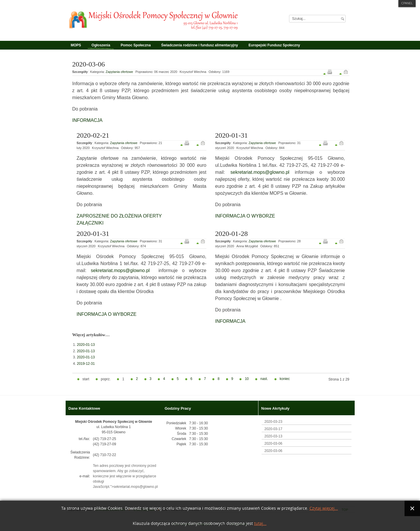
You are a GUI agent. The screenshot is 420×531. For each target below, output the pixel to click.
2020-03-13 (273, 436)
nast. (264, 379)
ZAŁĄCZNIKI (90, 223)
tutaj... (260, 524)
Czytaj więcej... (324, 508)
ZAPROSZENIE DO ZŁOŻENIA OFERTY (119, 216)
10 (247, 379)
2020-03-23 (273, 422)
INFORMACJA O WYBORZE (245, 216)
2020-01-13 (86, 345)
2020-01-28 (232, 234)
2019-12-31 (86, 364)
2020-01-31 (232, 135)
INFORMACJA (87, 120)
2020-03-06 (89, 64)
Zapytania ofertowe (119, 72)
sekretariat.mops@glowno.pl (260, 172)
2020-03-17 (273, 429)
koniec (285, 379)
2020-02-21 (93, 135)
